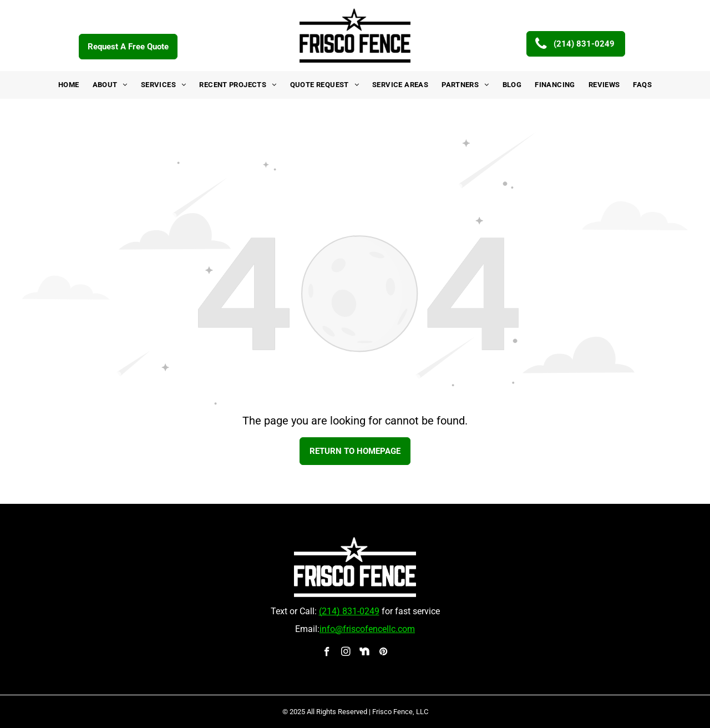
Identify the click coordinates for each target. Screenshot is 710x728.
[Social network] (365, 653)
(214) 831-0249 (349, 611)
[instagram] (346, 653)
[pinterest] (384, 653)
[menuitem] (69, 85)
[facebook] (327, 653)
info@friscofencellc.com (367, 629)
